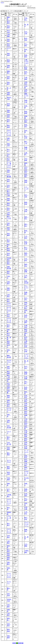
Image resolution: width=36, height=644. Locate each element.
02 (15, 643)
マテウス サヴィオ (9, 531)
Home (2, 3)
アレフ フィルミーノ (27, 524)
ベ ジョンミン (26, 452)
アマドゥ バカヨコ (9, 575)
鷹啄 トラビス (26, 96)
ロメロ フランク (10, 362)
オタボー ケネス (26, 473)
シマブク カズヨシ (26, 356)
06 (23, 643)
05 (21, 643)
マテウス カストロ (9, 320)
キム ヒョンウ (26, 288)
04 (19, 643)
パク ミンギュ (26, 189)
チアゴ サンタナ (10, 410)
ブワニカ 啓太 (9, 518)
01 (13, 643)
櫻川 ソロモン (9, 218)
